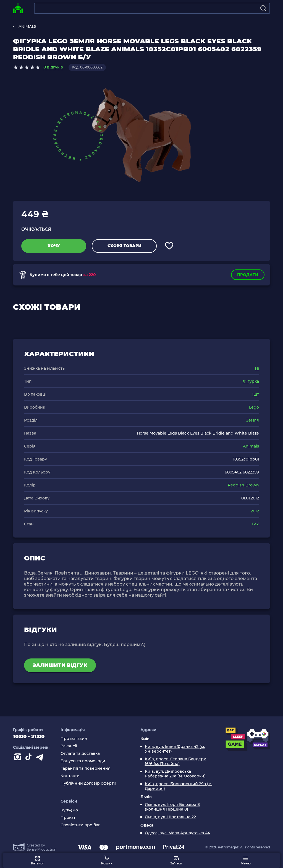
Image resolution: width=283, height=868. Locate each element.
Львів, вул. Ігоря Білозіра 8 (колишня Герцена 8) (172, 807)
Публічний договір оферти (88, 783)
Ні (257, 368)
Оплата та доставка (80, 754)
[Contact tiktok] (30, 758)
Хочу (54, 246)
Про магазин (74, 739)
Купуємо (69, 810)
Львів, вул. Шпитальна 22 (170, 817)
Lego (254, 407)
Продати (248, 275)
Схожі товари (124, 246)
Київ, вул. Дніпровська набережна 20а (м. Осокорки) (175, 774)
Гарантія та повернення (86, 768)
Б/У (256, 524)
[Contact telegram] (41, 758)
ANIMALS (27, 27)
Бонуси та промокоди (83, 761)
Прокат (68, 818)
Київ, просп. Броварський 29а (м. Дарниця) (179, 786)
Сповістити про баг (80, 825)
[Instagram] (19, 758)
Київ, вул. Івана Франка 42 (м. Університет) (175, 749)
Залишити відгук (60, 665)
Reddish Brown (243, 485)
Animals (251, 446)
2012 (255, 511)
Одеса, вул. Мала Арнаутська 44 (177, 833)
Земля (252, 420)
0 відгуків (53, 67)
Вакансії (69, 746)
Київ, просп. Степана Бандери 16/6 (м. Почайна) (176, 761)
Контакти (70, 776)
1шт (256, 394)
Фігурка (251, 381)
